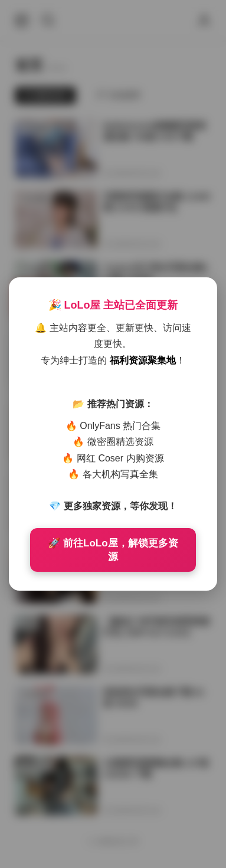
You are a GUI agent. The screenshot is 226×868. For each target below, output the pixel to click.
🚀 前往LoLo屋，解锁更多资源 (113, 550)
